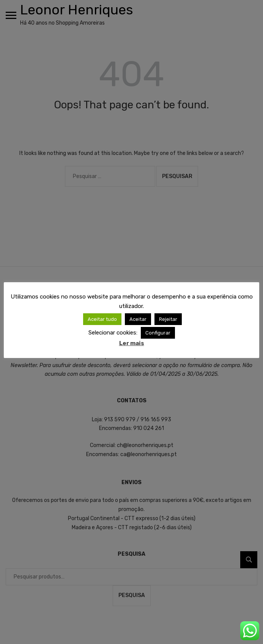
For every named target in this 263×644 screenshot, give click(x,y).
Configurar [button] (158, 333)
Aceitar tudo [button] (102, 319)
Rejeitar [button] (168, 319)
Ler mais (132, 343)
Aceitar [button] (138, 319)
